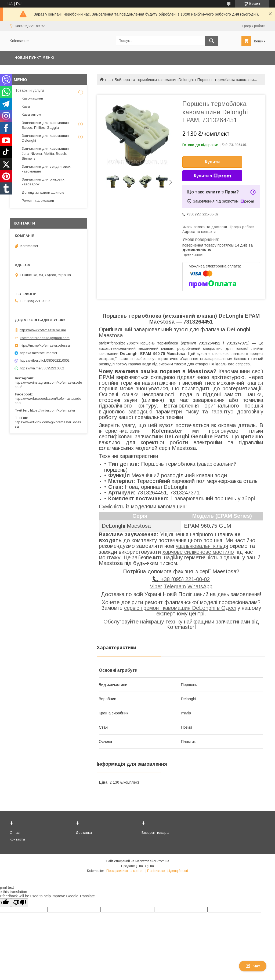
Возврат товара (155, 833)
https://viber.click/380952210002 (45, 360)
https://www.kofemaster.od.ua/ (43, 330)
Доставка (84, 833)
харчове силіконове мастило (198, 552)
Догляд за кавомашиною (43, 192)
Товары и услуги (30, 90)
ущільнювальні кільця (202, 546)
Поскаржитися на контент (126, 871)
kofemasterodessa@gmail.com (45, 338)
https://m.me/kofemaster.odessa (45, 345)
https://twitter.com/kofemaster (53, 410)
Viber (156, 586)
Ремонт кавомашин (38, 201)
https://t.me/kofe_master (39, 353)
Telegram (175, 586)
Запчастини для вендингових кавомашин (46, 169)
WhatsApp (200, 586)
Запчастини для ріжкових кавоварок (43, 182)
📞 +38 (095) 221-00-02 (181, 579)
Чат (253, 966)
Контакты (17, 839)
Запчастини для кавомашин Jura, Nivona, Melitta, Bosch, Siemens (45, 153)
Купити (212, 162)
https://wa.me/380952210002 (42, 368)
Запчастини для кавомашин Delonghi (45, 138)
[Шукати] (212, 41)
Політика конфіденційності (168, 871)
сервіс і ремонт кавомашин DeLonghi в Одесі (180, 608)
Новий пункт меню (34, 58)
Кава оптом (31, 114)
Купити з (212, 176)
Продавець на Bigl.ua (137, 866)
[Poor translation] (20, 903)
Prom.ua (163, 861)
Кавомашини (32, 98)
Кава (26, 106)
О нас (15, 833)
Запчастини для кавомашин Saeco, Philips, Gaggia (45, 125)
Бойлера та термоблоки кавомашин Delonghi (154, 80)
